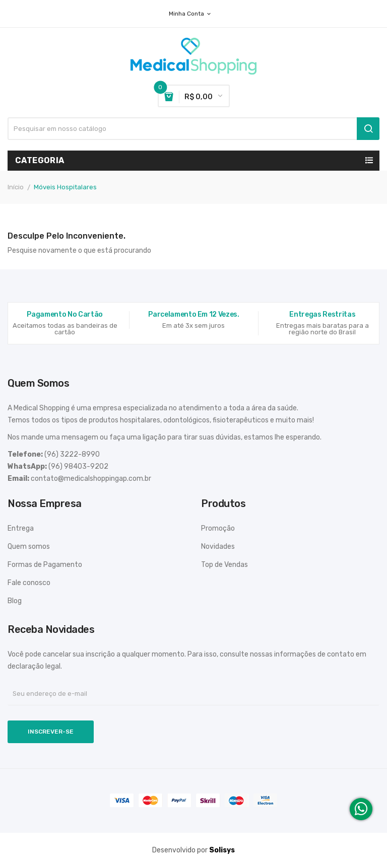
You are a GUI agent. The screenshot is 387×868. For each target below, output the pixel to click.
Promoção (218, 528)
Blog (15, 601)
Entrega (21, 528)
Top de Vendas (224, 565)
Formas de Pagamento (45, 565)
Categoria (40, 160)
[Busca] (193, 129)
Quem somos (29, 547)
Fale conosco (29, 583)
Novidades (218, 547)
